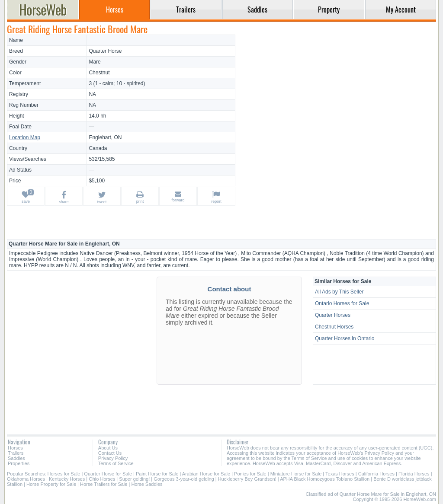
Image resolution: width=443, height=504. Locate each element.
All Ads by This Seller (339, 292)
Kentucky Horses (67, 479)
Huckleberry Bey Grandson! (247, 479)
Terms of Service (116, 463)
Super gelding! (134, 479)
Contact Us (110, 453)
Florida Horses (414, 474)
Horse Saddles (147, 484)
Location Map (25, 137)
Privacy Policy (113, 458)
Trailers (16, 453)
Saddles (16, 458)
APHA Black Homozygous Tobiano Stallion (325, 479)
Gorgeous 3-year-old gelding (184, 479)
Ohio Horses (102, 479)
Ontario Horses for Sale (342, 303)
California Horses (376, 474)
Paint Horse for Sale (157, 474)
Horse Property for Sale (51, 484)
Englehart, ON (105, 137)
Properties (19, 463)
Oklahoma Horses (26, 479)
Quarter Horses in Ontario (345, 338)
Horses (15, 448)
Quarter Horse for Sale (108, 474)
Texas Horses (340, 474)
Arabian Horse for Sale (206, 474)
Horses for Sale (64, 474)
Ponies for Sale (250, 474)
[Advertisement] (337, 95)
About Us (108, 448)
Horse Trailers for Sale (104, 484)
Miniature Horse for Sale (296, 474)
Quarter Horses (333, 315)
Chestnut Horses (334, 327)
